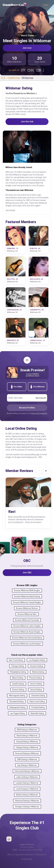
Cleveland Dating (16, 701)
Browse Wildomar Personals (27, 620)
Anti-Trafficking (35, 850)
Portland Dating (38, 707)
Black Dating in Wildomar (27, 736)
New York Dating (16, 660)
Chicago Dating (18, 666)
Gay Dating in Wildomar (27, 765)
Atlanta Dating (38, 672)
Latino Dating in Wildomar (27, 777)
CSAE (15, 850)
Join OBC (27, 573)
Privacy (31, 847)
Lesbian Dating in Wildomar (27, 783)
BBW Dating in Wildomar (27, 730)
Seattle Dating (18, 684)
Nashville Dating (37, 713)
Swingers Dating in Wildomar (27, 807)
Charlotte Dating (38, 696)
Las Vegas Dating (17, 713)
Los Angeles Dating (37, 660)
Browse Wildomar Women (27, 608)
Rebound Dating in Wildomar (27, 801)
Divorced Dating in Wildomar (27, 753)
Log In (46, 5)
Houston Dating (36, 666)
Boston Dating (18, 690)
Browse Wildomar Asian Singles (27, 632)
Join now (27, 48)
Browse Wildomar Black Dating (27, 596)
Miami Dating (18, 678)
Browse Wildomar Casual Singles (27, 602)
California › (15, 78)
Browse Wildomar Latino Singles (27, 626)
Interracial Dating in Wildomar (27, 771)
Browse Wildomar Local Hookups (27, 644)
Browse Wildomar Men (27, 614)
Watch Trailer (27, 36)
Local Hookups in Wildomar (27, 789)
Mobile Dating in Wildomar (27, 795)
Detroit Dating (36, 690)
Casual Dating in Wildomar (27, 742)
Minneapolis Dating (17, 696)
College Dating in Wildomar (27, 747)
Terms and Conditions (39, 413)
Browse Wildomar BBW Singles (27, 590)
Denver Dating (36, 684)
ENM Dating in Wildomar (27, 759)
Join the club (27, 122)
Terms (23, 847)
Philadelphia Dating (18, 672)
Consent (22, 850)
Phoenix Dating (36, 678)
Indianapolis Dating (17, 707)
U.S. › (5, 78)
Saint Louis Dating (37, 701)
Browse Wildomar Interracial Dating (27, 638)
